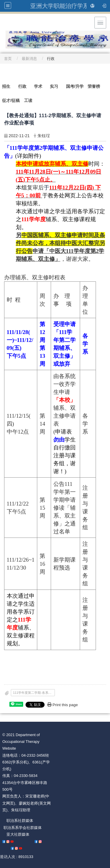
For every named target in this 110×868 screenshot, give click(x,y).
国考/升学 (75, 86)
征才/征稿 (11, 100)
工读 (28, 100)
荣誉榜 (94, 86)
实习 (54, 86)
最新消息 (29, 59)
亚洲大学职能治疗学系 (60, 6)
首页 (8, 59)
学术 (38, 86)
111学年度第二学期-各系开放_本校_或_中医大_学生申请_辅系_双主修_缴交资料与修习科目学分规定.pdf (34, 693)
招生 (6, 86)
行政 (22, 86)
